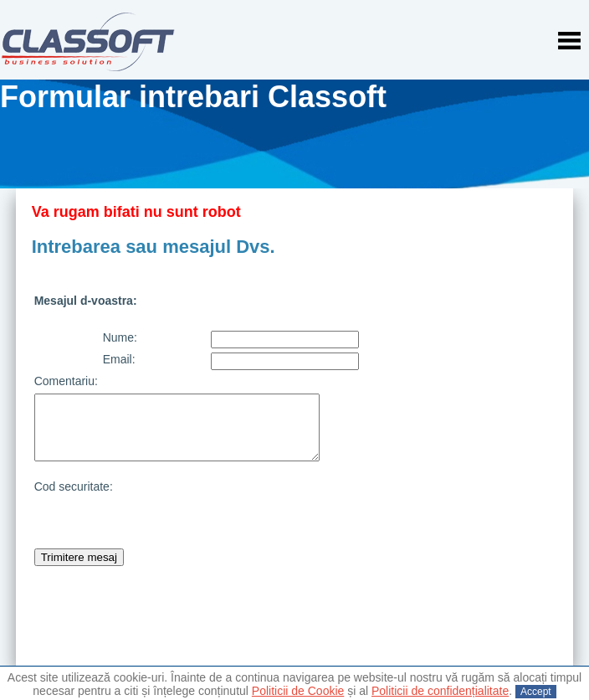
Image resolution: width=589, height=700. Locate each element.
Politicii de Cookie (298, 691)
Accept (536, 692)
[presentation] (338, 512)
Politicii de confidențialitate (440, 691)
